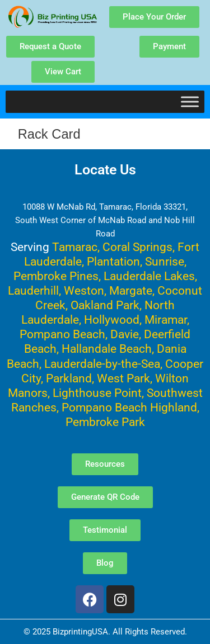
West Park (123, 378)
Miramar (166, 319)
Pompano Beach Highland (129, 407)
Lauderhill (33, 290)
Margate (131, 290)
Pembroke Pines (56, 276)
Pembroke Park (105, 422)
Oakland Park (105, 305)
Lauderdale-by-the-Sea (102, 364)
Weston (84, 290)
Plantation (113, 261)
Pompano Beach (62, 334)
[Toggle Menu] (190, 101)
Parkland (69, 378)
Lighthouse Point (97, 393)
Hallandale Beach (107, 349)
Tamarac (75, 247)
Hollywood (112, 319)
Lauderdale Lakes (149, 276)
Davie (125, 334)
